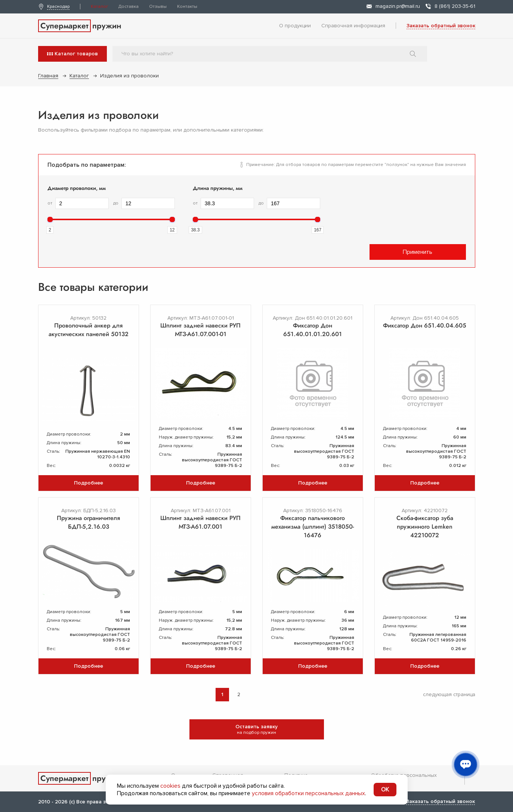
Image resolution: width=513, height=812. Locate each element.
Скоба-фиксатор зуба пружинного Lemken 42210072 (425, 527)
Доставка (129, 7)
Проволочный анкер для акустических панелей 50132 (89, 330)
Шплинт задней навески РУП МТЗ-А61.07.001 (200, 522)
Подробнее (89, 483)
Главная (48, 76)
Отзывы (158, 7)
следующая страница (449, 694)
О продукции (295, 26)
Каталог (99, 7)
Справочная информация (353, 26)
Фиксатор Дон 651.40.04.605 (425, 325)
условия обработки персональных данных (308, 793)
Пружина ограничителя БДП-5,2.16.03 (88, 522)
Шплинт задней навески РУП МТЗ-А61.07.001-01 (200, 330)
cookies (170, 786)
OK (385, 790)
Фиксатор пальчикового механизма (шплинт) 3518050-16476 (313, 527)
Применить (418, 252)
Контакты (187, 7)
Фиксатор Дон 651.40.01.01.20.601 (313, 330)
